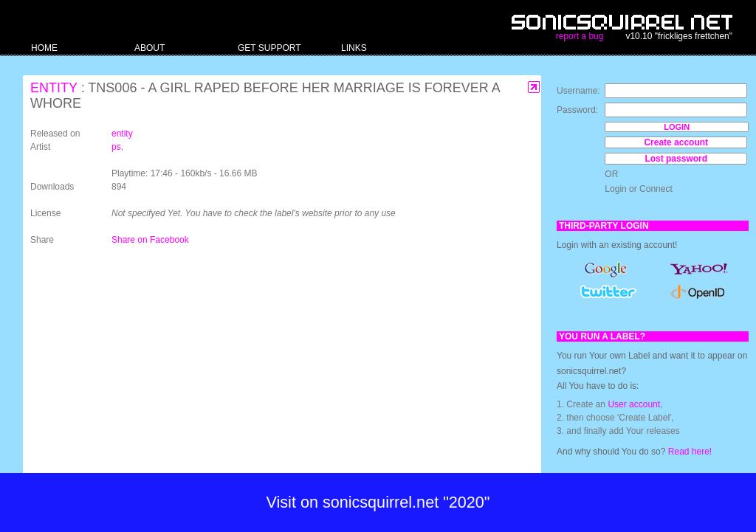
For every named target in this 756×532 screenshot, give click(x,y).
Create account (676, 142)
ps (116, 147)
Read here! (690, 452)
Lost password (676, 159)
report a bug (580, 36)
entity (54, 88)
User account (634, 404)
